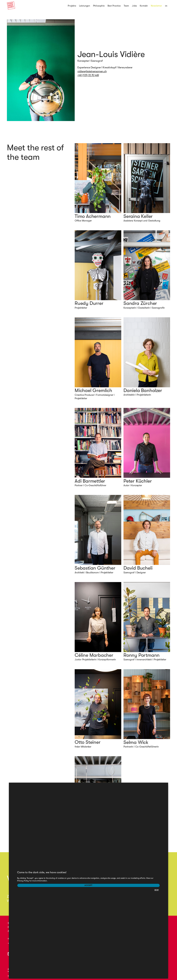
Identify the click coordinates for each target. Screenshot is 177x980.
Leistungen (85, 6)
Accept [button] (88, 885)
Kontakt (144, 6)
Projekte (72, 6)
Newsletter (156, 6)
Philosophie (99, 6)
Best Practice (114, 6)
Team (126, 6)
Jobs (134, 6)
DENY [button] (157, 890)
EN (166, 6)
